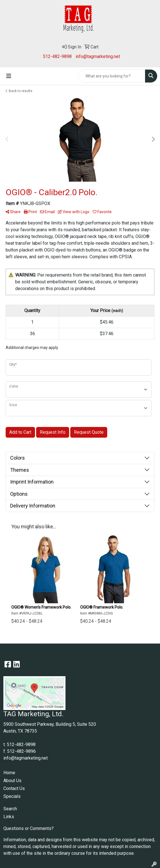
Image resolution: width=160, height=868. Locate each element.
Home (9, 773)
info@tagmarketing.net (98, 56)
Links (9, 817)
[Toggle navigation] (9, 76)
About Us (12, 781)
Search (10, 809)
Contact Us (14, 788)
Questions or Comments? (29, 828)
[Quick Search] (112, 76)
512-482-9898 (57, 56)
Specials (12, 796)
